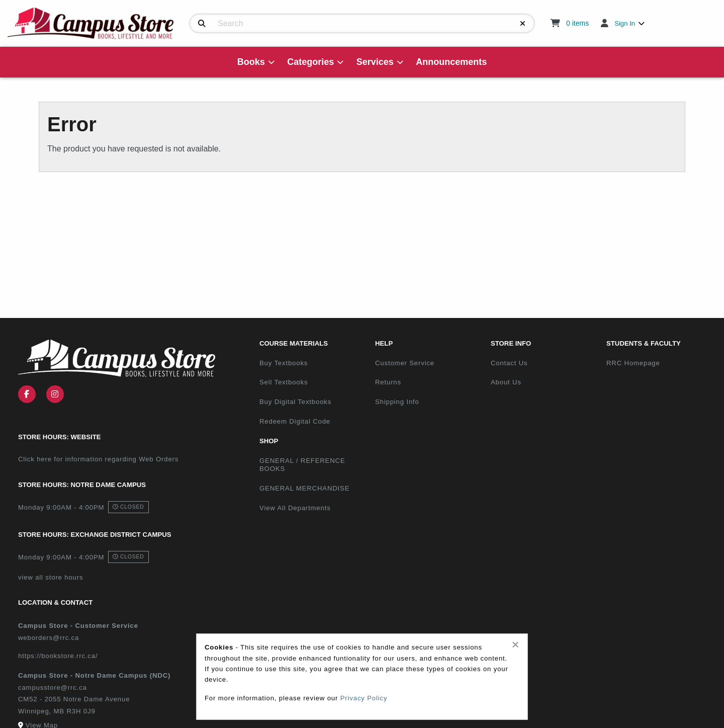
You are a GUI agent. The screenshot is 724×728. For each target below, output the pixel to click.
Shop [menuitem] (269, 441)
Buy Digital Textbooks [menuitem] (295, 402)
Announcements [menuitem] (451, 62)
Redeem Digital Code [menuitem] (295, 421)
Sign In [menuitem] (625, 23)
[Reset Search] (523, 24)
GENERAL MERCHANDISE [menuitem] (304, 488)
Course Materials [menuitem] (294, 343)
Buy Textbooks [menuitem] (284, 363)
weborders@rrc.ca (49, 638)
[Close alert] (516, 644)
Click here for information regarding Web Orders (98, 459)
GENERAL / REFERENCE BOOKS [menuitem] (302, 465)
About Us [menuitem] (506, 382)
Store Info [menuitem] (511, 343)
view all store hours (51, 577)
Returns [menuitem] (388, 382)
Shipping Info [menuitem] (397, 402)
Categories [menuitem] (310, 62)
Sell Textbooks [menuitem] (284, 382)
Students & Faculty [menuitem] (644, 343)
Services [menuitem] (375, 62)
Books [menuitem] (251, 62)
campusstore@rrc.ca (53, 687)
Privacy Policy (364, 698)
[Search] (202, 24)
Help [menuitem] (384, 343)
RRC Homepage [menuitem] (633, 363)
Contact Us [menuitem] (509, 363)
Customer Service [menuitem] (405, 363)
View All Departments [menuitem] (295, 508)
